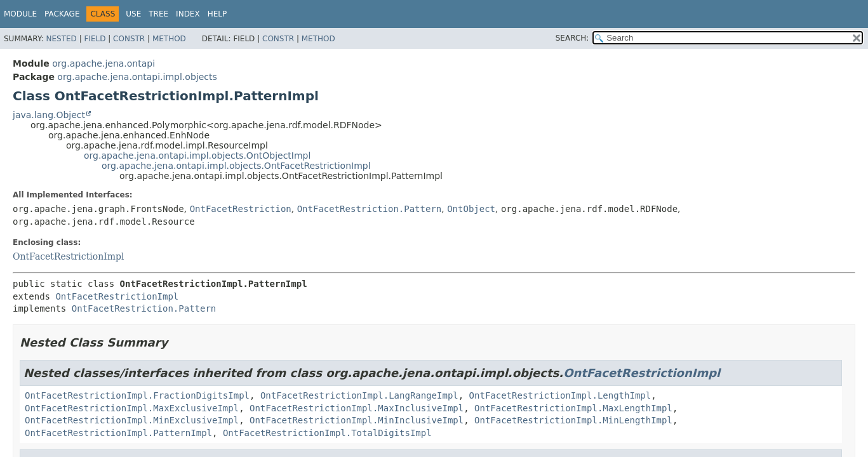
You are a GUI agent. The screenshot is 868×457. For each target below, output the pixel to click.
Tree (158, 14)
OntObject (471, 209)
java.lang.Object (49, 115)
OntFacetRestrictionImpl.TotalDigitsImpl (327, 433)
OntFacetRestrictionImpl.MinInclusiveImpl (357, 420)
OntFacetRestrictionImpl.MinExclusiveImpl (132, 420)
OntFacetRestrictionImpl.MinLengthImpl (573, 420)
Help (217, 14)
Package (62, 14)
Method (169, 39)
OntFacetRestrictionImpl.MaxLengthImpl (573, 408)
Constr (129, 39)
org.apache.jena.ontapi (103, 63)
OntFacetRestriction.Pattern (370, 209)
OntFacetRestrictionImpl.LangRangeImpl (359, 395)
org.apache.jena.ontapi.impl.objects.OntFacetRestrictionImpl (236, 166)
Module (20, 14)
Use (133, 14)
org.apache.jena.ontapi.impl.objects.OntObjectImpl (197, 156)
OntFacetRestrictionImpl (68, 256)
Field (95, 39)
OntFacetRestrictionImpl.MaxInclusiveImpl (357, 408)
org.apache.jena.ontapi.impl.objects (137, 77)
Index (188, 14)
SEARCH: (572, 38)
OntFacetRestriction (241, 209)
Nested (61, 39)
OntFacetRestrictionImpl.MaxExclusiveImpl (132, 408)
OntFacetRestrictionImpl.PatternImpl (118, 433)
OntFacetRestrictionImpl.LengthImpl (560, 395)
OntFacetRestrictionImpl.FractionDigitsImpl (137, 395)
